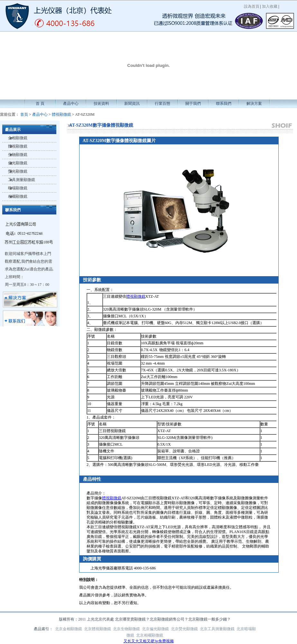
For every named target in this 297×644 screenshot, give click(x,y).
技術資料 (101, 104)
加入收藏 (270, 6)
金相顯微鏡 (18, 138)
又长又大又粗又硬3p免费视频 (149, 641)
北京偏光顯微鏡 (155, 629)
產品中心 (71, 104)
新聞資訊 (132, 104)
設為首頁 (252, 6)
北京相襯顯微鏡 (150, 635)
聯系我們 (224, 104)
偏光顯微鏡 (18, 163)
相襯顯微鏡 (18, 196)
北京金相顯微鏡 (69, 629)
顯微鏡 (100, 330)
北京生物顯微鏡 (126, 629)
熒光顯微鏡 (18, 171)
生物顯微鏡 (18, 155)
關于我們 (193, 104)
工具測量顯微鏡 (22, 180)
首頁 (24, 114)
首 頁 (40, 104)
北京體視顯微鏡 (97, 629)
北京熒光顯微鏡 (184, 629)
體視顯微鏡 (61, 114)
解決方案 (254, 104)
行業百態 (162, 104)
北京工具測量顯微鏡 (217, 629)
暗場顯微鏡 (18, 188)
